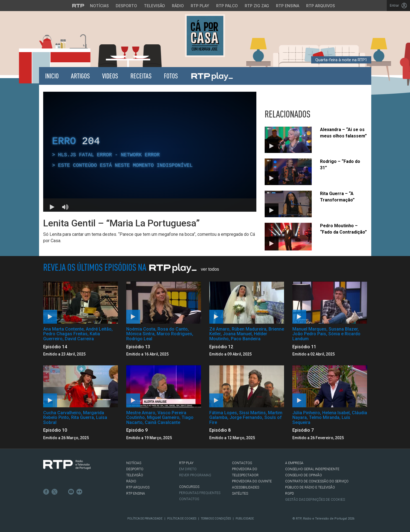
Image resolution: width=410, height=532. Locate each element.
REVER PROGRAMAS (195, 475)
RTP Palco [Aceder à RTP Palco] (227, 6)
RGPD (290, 493)
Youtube (71, 492)
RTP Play (212, 76)
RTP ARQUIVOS (138, 487)
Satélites (240, 493)
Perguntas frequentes (200, 493)
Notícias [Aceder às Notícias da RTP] (99, 6)
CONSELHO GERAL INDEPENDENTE (312, 469)
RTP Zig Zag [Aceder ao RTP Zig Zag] (257, 6)
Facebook (46, 492)
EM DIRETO (188, 469)
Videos (110, 76)
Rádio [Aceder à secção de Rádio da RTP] (178, 6)
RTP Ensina (136, 493)
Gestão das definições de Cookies (315, 500)
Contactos (189, 499)
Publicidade (245, 519)
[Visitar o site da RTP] (78, 6)
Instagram (63, 492)
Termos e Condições (216, 519)
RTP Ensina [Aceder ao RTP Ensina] (288, 6)
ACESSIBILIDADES (246, 487)
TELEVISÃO (135, 475)
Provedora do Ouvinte (252, 481)
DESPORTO (135, 469)
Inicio (52, 76)
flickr (79, 492)
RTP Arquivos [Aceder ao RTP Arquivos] (321, 6)
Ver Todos (210, 269)
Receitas (141, 76)
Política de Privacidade (145, 519)
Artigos (80, 76)
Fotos (171, 76)
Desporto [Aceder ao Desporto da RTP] (126, 6)
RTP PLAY (186, 463)
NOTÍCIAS (134, 463)
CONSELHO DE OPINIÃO (304, 475)
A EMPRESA (294, 463)
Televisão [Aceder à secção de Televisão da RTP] (154, 6)
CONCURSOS (189, 487)
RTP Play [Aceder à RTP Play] (200, 6)
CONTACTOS (242, 463)
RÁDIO (131, 481)
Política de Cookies (182, 519)
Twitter (55, 492)
